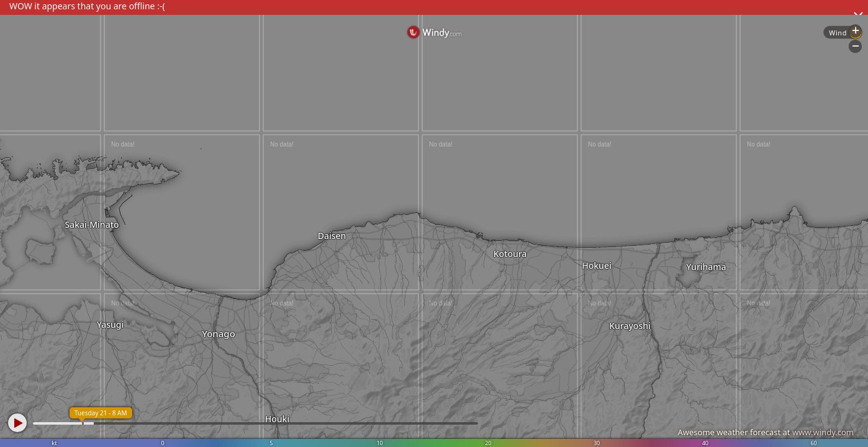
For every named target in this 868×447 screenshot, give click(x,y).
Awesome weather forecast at (766, 432)
